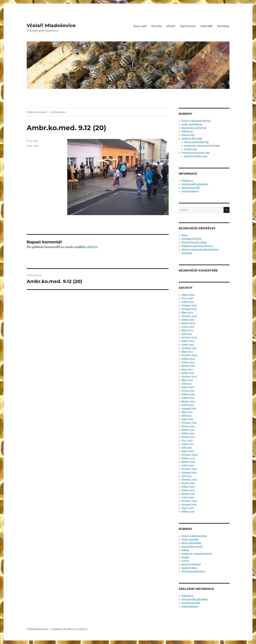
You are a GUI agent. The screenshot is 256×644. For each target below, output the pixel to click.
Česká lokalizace (190, 192)
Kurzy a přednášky (194, 142)
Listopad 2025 (189, 309)
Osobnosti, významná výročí (199, 146)
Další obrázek (58, 112)
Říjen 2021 (187, 412)
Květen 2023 (188, 359)
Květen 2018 (188, 512)
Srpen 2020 (188, 451)
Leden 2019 (188, 498)
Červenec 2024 (189, 338)
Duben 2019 (188, 490)
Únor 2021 (187, 441)
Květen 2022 (188, 394)
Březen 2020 (188, 462)
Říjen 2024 (187, 330)
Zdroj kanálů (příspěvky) (195, 184)
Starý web (140, 26)
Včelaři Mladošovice (51, 25)
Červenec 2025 (189, 316)
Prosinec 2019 (189, 469)
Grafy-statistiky (190, 124)
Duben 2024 (188, 341)
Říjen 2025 (187, 313)
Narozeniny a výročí (192, 128)
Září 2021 (186, 416)
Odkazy (185, 132)
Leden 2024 (188, 345)
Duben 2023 (188, 362)
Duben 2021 (188, 434)
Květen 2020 (188, 458)
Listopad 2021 (189, 409)
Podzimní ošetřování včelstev (197, 246)
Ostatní (185, 135)
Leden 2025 (188, 327)
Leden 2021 (188, 444)
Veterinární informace (193, 153)
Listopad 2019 (189, 473)
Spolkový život (189, 139)
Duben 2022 (188, 398)
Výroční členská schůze (194, 243)
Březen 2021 (188, 437)
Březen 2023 (188, 366)
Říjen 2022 (187, 380)
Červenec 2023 (189, 355)
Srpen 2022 (188, 387)
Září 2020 (187, 448)
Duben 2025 (188, 320)
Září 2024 (187, 334)
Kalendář (206, 26)
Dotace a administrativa (194, 121)
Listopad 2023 (189, 348)
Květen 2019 (188, 487)
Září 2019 (187, 476)
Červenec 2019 (189, 480)
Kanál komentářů (191, 188)
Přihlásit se (187, 181)
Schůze (188, 149)
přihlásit (92, 247)
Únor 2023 (187, 370)
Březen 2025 (188, 323)
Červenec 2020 (189, 455)
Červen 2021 (188, 426)
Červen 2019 (188, 483)
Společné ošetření (194, 156)
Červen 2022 (188, 391)
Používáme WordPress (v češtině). (69, 629)
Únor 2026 (187, 298)
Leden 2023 (188, 373)
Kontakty (223, 26)
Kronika (156, 26)
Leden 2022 (188, 405)
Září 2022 (187, 384)
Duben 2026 (188, 295)
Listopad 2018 (189, 505)
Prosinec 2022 (189, 377)
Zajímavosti (188, 26)
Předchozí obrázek (37, 112)
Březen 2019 (188, 494)
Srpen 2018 (187, 508)
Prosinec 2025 (189, 306)
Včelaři (171, 26)
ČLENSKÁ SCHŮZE (191, 239)
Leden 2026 (188, 302)
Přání (184, 236)
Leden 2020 (188, 466)
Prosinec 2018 (189, 501)
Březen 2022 (188, 402)
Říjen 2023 (187, 352)
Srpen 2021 (187, 419)
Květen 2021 (188, 430)
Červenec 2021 (189, 423)
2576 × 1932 (33, 146)
